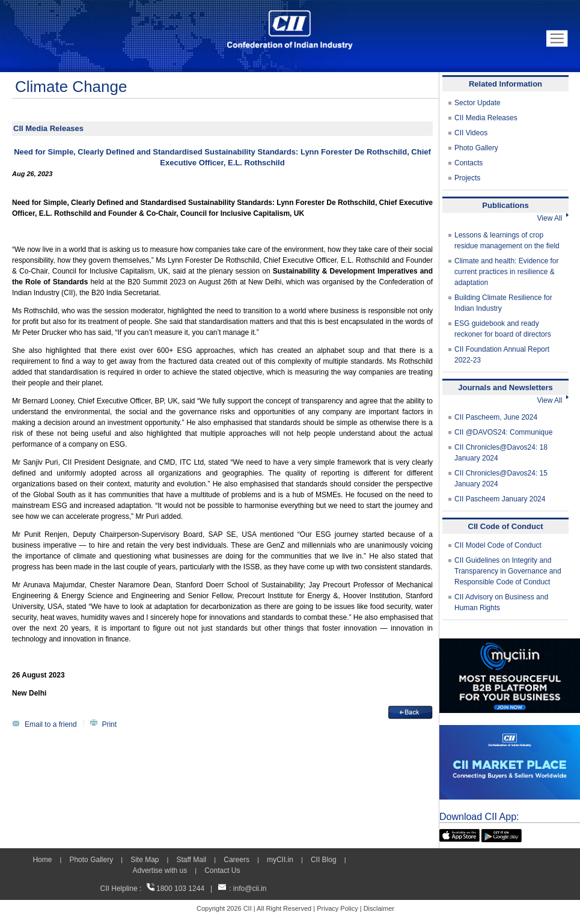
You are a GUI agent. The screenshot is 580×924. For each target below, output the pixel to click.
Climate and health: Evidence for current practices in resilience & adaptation (506, 272)
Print (109, 724)
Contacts (469, 163)
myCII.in (280, 860)
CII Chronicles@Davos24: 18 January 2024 (501, 453)
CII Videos (471, 133)
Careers (237, 860)
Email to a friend (51, 724)
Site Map (145, 860)
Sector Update (478, 103)
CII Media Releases (486, 118)
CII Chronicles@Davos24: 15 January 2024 (501, 479)
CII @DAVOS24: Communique (503, 432)
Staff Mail (191, 860)
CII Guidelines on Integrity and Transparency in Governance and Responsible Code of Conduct (508, 571)
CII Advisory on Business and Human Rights (501, 602)
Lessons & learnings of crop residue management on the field (507, 240)
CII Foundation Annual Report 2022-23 (502, 355)
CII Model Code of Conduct (498, 545)
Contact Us (222, 870)
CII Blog (324, 860)
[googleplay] (502, 834)
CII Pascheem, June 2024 (496, 417)
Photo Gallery (476, 148)
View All (553, 218)
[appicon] (459, 834)
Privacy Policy (337, 908)
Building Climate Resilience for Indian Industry (503, 303)
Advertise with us (160, 870)
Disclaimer (379, 908)
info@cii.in (250, 889)
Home (42, 860)
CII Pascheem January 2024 (500, 499)
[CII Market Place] (510, 730)
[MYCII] (510, 644)
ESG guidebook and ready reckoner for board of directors (503, 329)
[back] (411, 711)
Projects (467, 178)
